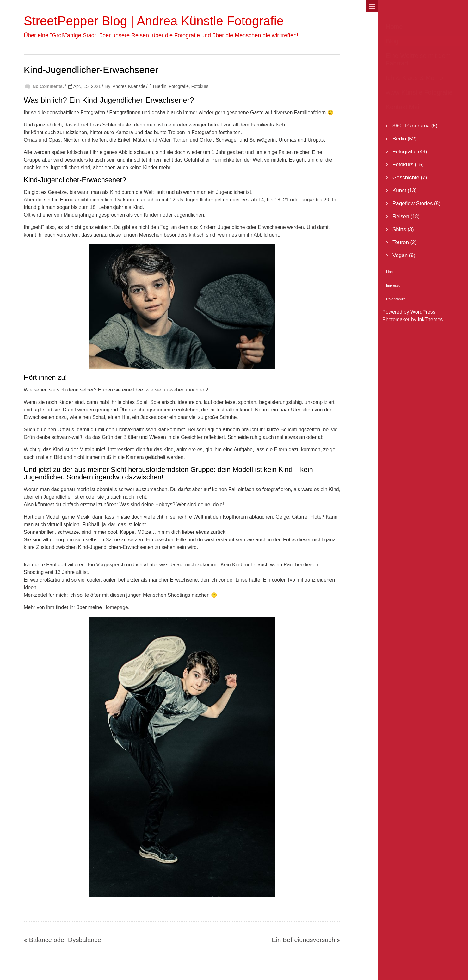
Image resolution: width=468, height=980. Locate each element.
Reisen (401, 216)
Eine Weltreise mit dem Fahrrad (418, 59)
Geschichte (406, 178)
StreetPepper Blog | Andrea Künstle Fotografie (154, 21)
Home (394, 27)
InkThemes (430, 320)
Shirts (399, 229)
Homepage (116, 607)
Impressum (395, 285)
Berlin (161, 86)
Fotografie (179, 86)
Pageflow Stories (413, 203)
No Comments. (48, 86)
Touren (401, 242)
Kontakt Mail (403, 107)
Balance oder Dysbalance (65, 940)
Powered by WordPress (409, 312)
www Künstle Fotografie (419, 92)
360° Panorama (411, 126)
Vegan (400, 255)
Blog (392, 41)
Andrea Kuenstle (129, 86)
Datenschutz (396, 299)
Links (390, 272)
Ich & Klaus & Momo (414, 78)
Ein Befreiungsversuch (303, 940)
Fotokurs (200, 86)
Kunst (399, 191)
